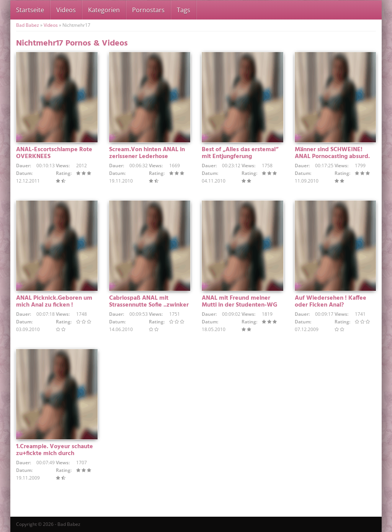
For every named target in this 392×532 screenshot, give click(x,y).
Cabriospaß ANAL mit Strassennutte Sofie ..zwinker (149, 302)
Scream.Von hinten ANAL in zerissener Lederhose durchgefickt (147, 157)
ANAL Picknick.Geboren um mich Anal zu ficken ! (54, 302)
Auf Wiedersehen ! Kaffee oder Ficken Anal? (331, 302)
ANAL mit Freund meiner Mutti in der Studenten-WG (239, 302)
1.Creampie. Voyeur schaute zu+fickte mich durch (55, 450)
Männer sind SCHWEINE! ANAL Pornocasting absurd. (332, 153)
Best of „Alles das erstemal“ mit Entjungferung (240, 153)
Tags (184, 10)
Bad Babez (28, 25)
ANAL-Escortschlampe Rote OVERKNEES (54, 153)
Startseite (30, 10)
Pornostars (148, 10)
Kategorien (104, 10)
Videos (66, 10)
